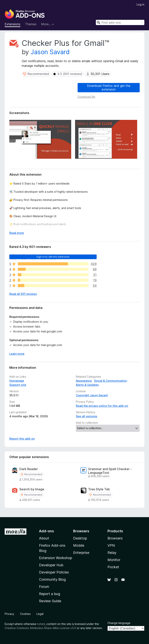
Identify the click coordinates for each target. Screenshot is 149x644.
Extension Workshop (55, 558)
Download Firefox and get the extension (109, 88)
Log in (140, 4)
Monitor (114, 560)
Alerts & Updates (87, 385)
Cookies (25, 614)
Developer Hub (51, 565)
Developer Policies (54, 572)
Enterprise (81, 553)
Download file (86, 97)
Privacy (9, 614)
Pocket (113, 567)
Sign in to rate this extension (53, 257)
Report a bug (50, 594)
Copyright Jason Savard (92, 395)
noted (41, 624)
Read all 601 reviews (23, 294)
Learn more (17, 354)
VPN (111, 545)
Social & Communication (110, 381)
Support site (18, 385)
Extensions (13, 24)
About (44, 538)
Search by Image (32, 489)
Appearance (84, 381)
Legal (40, 614)
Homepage (17, 381)
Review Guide (50, 601)
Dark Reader (29, 469)
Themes (31, 24)
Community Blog (52, 579)
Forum (44, 587)
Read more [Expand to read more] (17, 233)
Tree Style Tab (99, 489)
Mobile (79, 545)
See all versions (87, 416)
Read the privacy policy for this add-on (102, 406)
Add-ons (46, 531)
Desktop (80, 538)
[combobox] (120, 22)
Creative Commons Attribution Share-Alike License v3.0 (40, 628)
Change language (119, 623)
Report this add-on (22, 439)
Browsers (115, 538)
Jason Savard (50, 52)
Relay (112, 553)
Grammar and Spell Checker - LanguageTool (110, 471)
